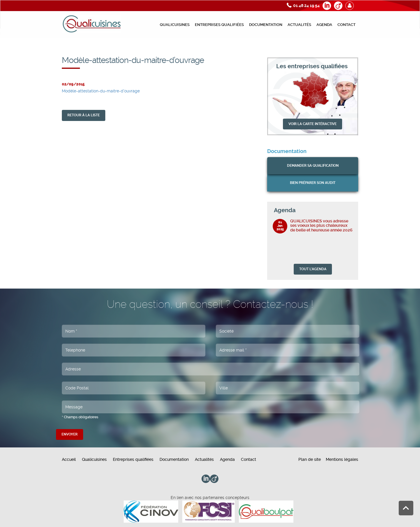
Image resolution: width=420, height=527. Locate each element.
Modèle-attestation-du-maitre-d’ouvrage (378, 48)
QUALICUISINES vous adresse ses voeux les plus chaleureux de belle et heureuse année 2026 (321, 225)
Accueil (69, 459)
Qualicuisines (175, 25)
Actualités (299, 25)
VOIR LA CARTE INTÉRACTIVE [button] (313, 124)
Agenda (324, 25)
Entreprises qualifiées (219, 25)
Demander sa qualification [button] (313, 166)
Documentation (266, 25)
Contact (346, 25)
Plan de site (310, 459)
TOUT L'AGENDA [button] (313, 269)
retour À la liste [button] (84, 115)
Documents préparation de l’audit (309, 48)
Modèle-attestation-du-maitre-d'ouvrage (101, 91)
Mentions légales (342, 459)
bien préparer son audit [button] (313, 183)
